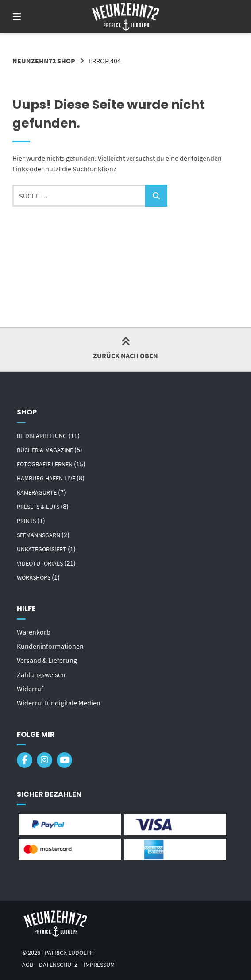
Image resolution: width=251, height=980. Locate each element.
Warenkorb (34, 632)
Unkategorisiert (42, 549)
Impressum (99, 965)
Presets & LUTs (38, 507)
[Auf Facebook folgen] (25, 760)
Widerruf (30, 689)
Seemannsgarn (39, 535)
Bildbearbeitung (42, 436)
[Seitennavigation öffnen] (32, 17)
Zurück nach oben (125, 349)
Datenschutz (58, 965)
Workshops (34, 577)
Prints (26, 521)
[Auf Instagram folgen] (44, 760)
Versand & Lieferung (47, 660)
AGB (28, 965)
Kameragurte (37, 492)
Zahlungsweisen (41, 674)
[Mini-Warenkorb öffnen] (219, 17)
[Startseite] (125, 17)
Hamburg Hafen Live (46, 478)
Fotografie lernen (45, 464)
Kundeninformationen (50, 646)
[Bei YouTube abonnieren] (64, 760)
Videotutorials (40, 563)
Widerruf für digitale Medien (59, 703)
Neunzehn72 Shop (44, 61)
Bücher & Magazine (45, 450)
